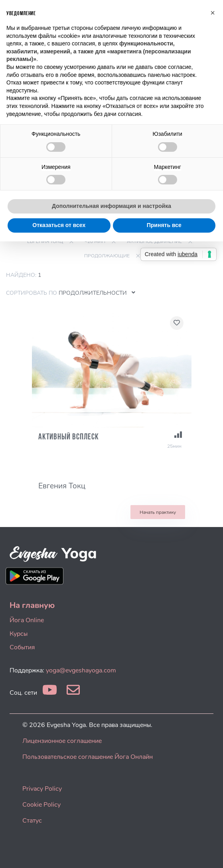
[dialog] (208, 852)
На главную (32, 605)
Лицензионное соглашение (62, 741)
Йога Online (27, 620)
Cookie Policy (41, 805)
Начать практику (158, 512)
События (22, 647)
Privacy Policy (42, 789)
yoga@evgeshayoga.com (81, 670)
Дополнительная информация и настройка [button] (111, 206)
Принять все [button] (164, 225)
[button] (213, 13)
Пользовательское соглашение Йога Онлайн (88, 757)
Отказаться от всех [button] (59, 225)
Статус (32, 821)
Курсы (19, 634)
